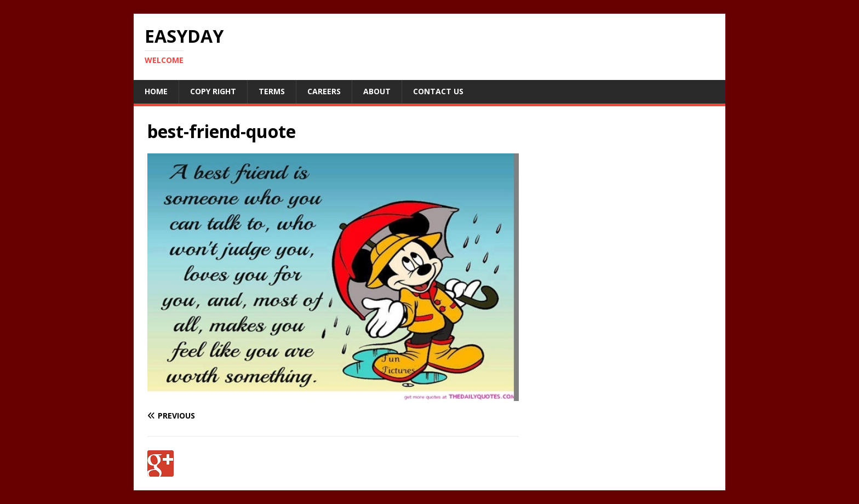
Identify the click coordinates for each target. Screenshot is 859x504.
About (377, 91)
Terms (272, 91)
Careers (324, 91)
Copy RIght (213, 91)
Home (156, 91)
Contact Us (438, 91)
